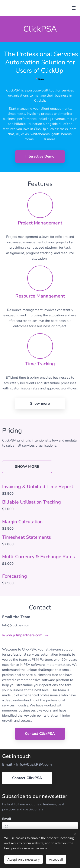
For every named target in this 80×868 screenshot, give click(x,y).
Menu (74, 8)
